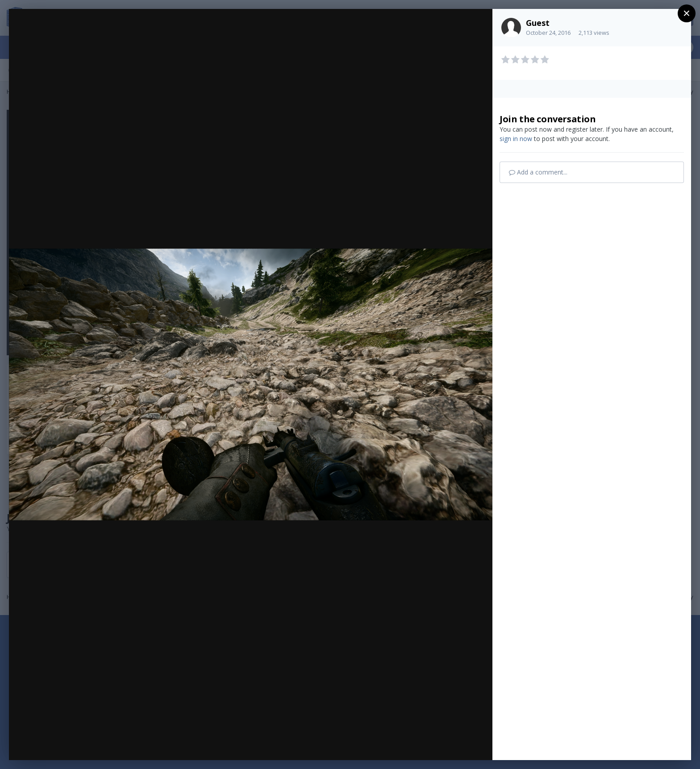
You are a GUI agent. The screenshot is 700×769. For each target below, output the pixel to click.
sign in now (516, 139)
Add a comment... (538, 172)
